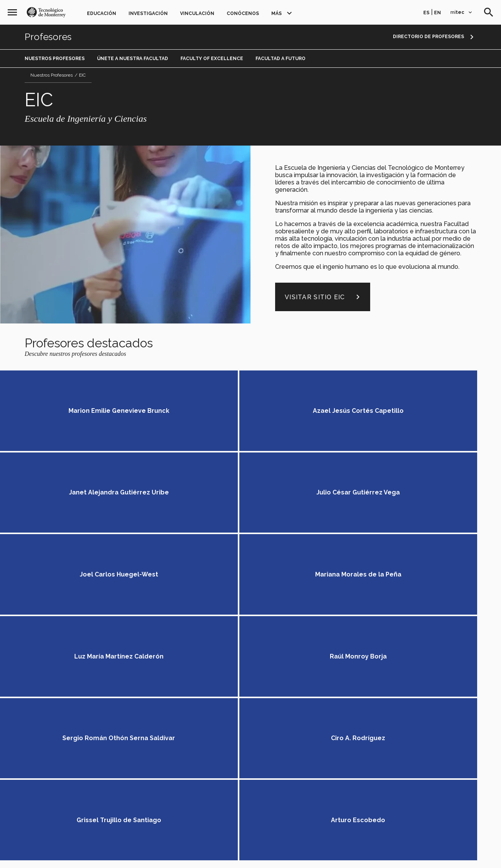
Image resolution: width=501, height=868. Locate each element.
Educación (102, 13)
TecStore (114, 736)
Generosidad (119, 695)
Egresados (267, 640)
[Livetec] (413, 642)
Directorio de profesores (428, 37)
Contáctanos (357, 686)
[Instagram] (391, 642)
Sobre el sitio (329, 853)
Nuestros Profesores (55, 59)
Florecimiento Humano (174, 695)
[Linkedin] (362, 642)
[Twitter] (348, 642)
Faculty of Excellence (212, 59)
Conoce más (439, 576)
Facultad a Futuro (281, 59)
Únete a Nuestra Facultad (133, 59)
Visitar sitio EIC (324, 297)
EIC (82, 75)
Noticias (263, 653)
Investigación (148, 13)
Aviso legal (169, 853)
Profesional (149, 638)
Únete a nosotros (278, 667)
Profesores (48, 37)
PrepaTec (113, 638)
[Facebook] (333, 642)
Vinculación (197, 13)
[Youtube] (377, 642)
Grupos (111, 670)
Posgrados (187, 638)
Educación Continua (129, 645)
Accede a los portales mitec (383, 697)
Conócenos (243, 13)
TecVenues (148, 736)
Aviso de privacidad (281, 853)
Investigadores (149, 670)
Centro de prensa (194, 736)
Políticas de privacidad (220, 853)
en (438, 13)
